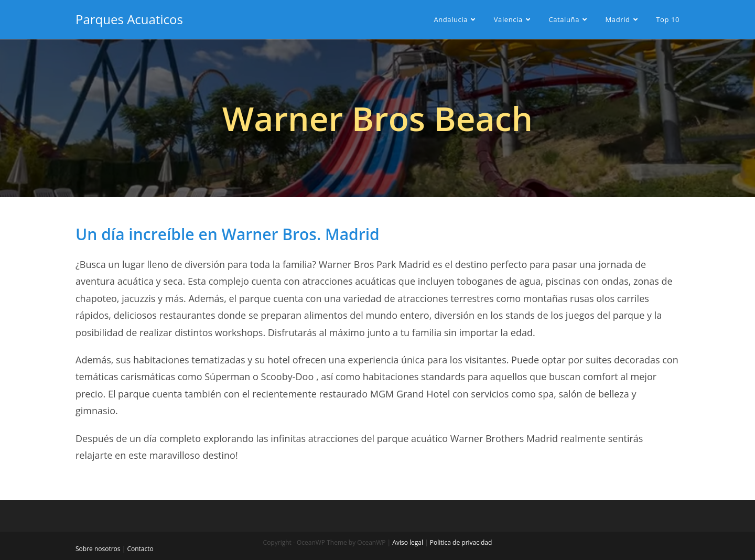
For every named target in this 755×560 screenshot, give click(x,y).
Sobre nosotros (98, 549)
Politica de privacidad (461, 542)
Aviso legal (408, 542)
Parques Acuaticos (129, 19)
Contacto (140, 549)
